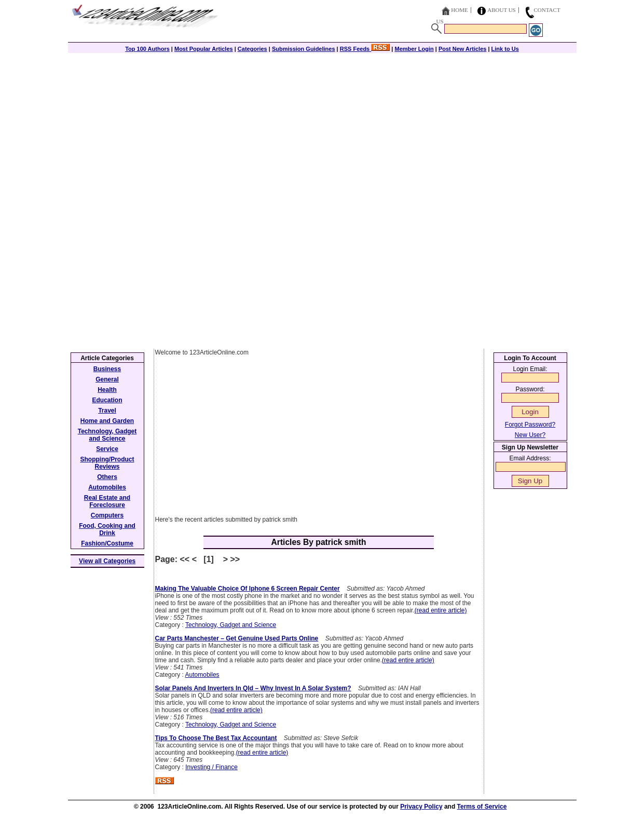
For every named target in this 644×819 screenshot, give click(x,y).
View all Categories (107, 561)
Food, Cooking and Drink (107, 529)
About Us (502, 10)
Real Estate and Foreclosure (107, 501)
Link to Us (505, 49)
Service (107, 449)
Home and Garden (107, 421)
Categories (252, 49)
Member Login (414, 49)
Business (107, 369)
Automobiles (202, 675)
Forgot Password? (530, 425)
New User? (530, 435)
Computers (107, 515)
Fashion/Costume (107, 543)
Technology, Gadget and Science (231, 625)
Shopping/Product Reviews (107, 463)
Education (107, 400)
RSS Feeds (365, 49)
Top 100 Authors (147, 49)
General (107, 379)
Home (459, 10)
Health (107, 390)
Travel (107, 411)
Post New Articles (463, 49)
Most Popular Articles (204, 49)
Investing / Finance (211, 767)
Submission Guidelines (304, 49)
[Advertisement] (322, 126)
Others (107, 477)
